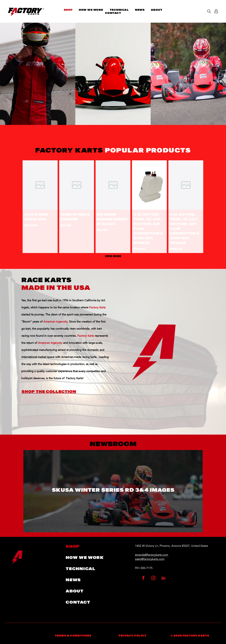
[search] (209, 12)
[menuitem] (68, 10)
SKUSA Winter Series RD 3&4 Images (113, 490)
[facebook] (143, 578)
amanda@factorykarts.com (152, 555)
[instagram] (153, 578)
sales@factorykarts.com (150, 559)
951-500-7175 (144, 568)
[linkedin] (164, 578)
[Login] (216, 11)
